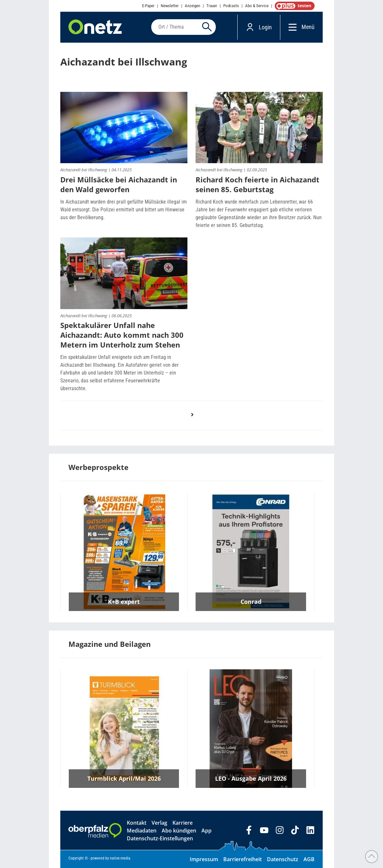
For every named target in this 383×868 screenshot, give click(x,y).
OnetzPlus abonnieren (293, 6)
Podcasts (231, 6)
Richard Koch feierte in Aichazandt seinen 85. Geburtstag (258, 184)
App (206, 831)
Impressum (204, 859)
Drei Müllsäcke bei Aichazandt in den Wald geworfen (119, 184)
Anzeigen (192, 6)
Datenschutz (283, 859)
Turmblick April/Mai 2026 (124, 778)
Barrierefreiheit (243, 859)
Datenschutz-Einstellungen (160, 838)
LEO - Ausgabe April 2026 (251, 778)
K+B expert (124, 602)
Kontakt (137, 823)
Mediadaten (142, 831)
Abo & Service (257, 6)
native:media (120, 858)
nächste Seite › (196, 421)
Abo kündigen (179, 831)
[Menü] (291, 27)
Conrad (251, 602)
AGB (309, 859)
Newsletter (170, 6)
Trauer (212, 6)
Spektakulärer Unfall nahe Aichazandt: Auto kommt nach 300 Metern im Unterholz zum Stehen (122, 335)
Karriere (183, 823)
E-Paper (148, 6)
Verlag (159, 823)
